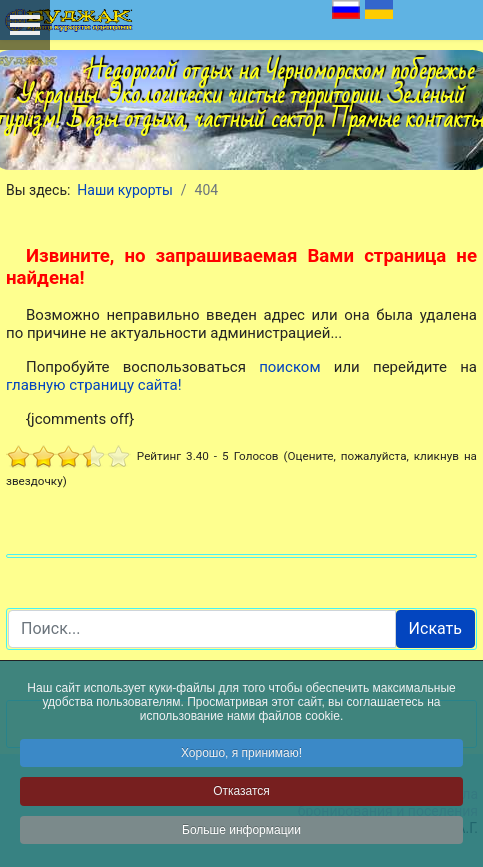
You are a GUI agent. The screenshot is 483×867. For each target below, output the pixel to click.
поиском (289, 367)
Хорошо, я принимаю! (241, 755)
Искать (435, 628)
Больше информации (241, 832)
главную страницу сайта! (94, 385)
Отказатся (241, 793)
